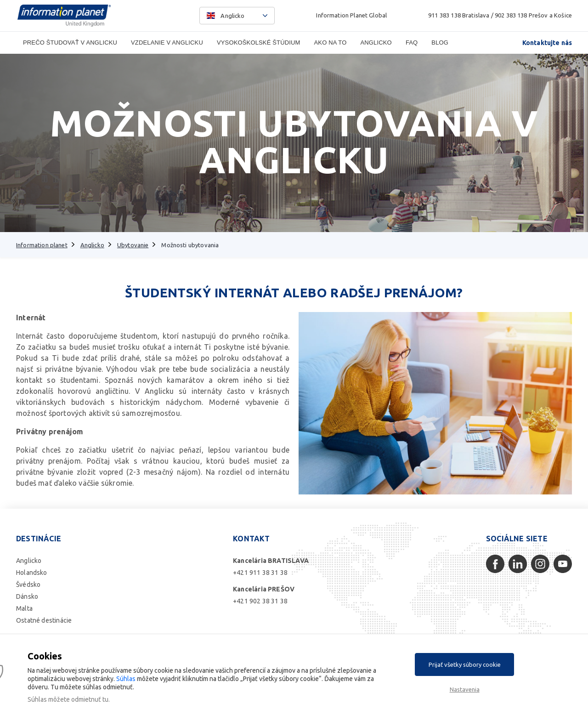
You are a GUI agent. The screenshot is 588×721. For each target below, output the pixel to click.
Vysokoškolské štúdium (259, 43)
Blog (440, 43)
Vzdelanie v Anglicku (167, 43)
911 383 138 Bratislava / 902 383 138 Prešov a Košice (500, 15)
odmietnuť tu (90, 699)
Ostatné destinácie (44, 620)
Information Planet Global (351, 15)
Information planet (42, 245)
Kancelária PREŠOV (264, 589)
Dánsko (27, 596)
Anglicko (376, 43)
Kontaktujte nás (547, 43)
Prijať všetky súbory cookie (465, 664)
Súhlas (126, 679)
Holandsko (32, 573)
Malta (24, 608)
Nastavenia (465, 689)
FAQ (412, 43)
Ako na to (331, 43)
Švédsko (28, 585)
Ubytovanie (133, 245)
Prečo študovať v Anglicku (70, 43)
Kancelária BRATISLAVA (271, 561)
